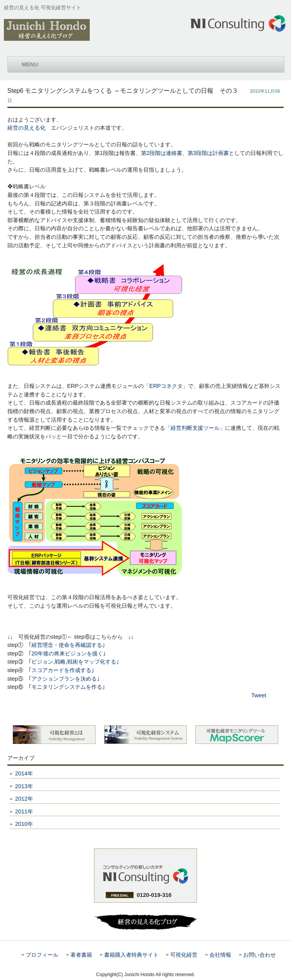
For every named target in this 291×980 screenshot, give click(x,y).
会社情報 (220, 955)
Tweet (259, 695)
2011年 (24, 811)
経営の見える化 (26, 128)
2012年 (24, 799)
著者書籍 (81, 955)
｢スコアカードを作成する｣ (61, 670)
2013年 (24, 786)
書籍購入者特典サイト (131, 955)
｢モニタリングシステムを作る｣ (67, 687)
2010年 (24, 824)
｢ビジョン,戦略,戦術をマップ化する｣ (74, 662)
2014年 (24, 773)
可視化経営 (184, 955)
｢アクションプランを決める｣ (64, 679)
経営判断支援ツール (195, 428)
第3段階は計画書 (208, 153)
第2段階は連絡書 (162, 153)
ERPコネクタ (166, 386)
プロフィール (42, 955)
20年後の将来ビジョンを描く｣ (69, 653)
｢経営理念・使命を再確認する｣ (67, 645)
